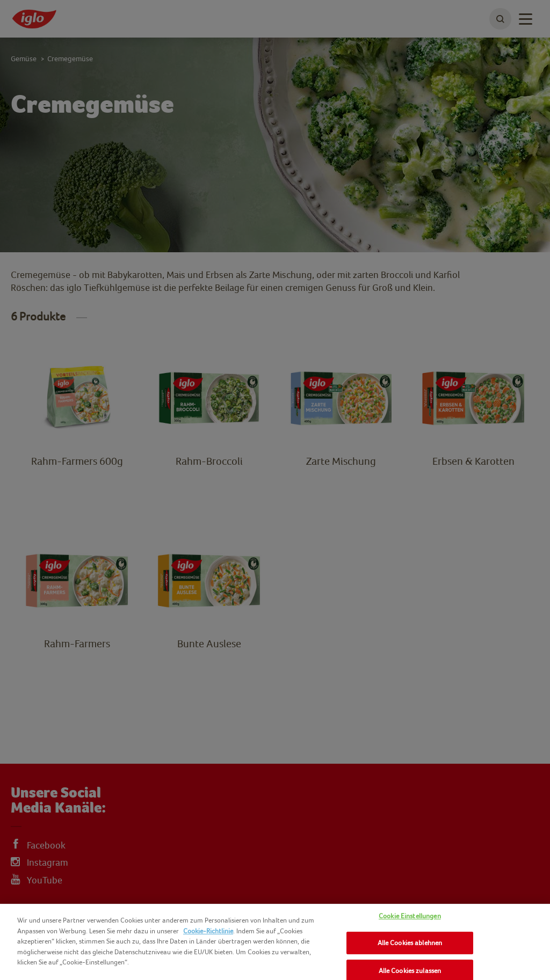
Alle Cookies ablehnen (410, 943)
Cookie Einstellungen (410, 916)
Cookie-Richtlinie (208, 931)
